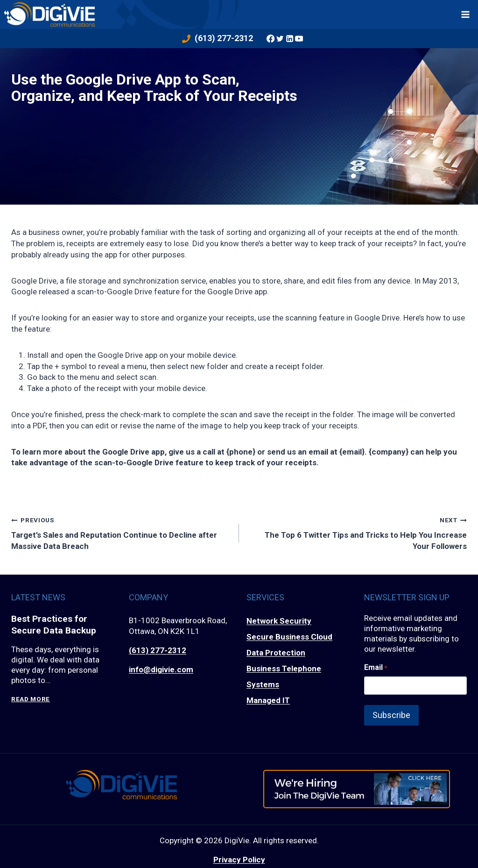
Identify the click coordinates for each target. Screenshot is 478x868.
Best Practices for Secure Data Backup (54, 625)
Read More (31, 699)
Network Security (279, 621)
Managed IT (268, 700)
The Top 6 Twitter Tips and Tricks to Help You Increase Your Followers (357, 532)
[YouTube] (299, 38)
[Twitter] (280, 38)
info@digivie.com (161, 669)
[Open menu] (466, 14)
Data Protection (276, 653)
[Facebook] (270, 38)
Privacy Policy (239, 860)
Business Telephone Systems (284, 676)
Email (376, 668)
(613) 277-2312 (158, 650)
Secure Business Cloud (289, 637)
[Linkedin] (289, 38)
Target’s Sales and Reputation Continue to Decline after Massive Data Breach (121, 532)
